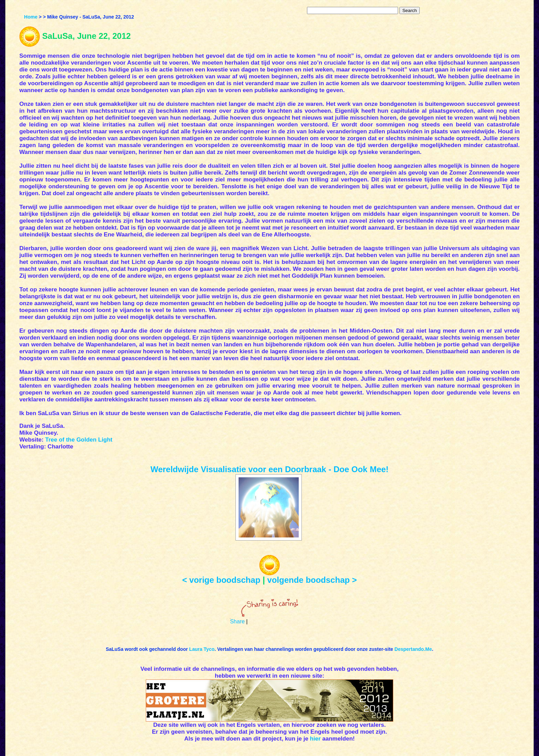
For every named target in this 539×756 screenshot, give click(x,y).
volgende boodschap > (312, 580)
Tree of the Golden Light (79, 440)
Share (237, 621)
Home (31, 17)
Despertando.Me (413, 649)
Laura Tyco (202, 649)
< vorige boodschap (221, 580)
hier (315, 739)
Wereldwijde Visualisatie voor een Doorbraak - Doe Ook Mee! (270, 469)
